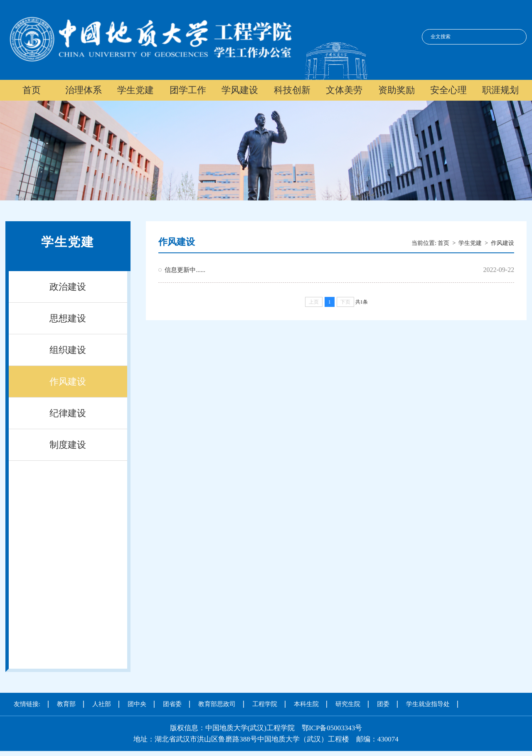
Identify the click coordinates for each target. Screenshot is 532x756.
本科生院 (306, 704)
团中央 (137, 704)
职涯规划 (500, 90)
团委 (383, 704)
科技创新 (292, 90)
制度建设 (68, 445)
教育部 (66, 704)
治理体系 (84, 90)
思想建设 (68, 318)
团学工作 (188, 90)
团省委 (172, 704)
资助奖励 (397, 90)
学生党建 (135, 90)
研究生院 (348, 704)
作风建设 (68, 382)
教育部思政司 (217, 704)
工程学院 (265, 704)
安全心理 (448, 90)
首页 (32, 90)
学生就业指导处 (428, 704)
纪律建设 (68, 413)
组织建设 (68, 350)
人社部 (102, 704)
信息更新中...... (185, 270)
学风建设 (240, 90)
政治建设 (68, 287)
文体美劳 (344, 90)
